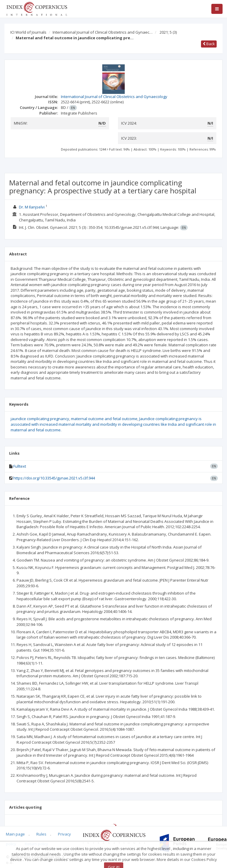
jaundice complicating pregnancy (40, 419)
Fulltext (20, 466)
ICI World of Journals (28, 32)
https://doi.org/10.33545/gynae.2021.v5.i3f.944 (54, 478)
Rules (41, 834)
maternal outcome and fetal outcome (104, 419)
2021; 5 (168, 32)
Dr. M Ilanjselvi (32, 207)
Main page (15, 834)
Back (209, 44)
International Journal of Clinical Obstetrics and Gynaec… (103, 32)
